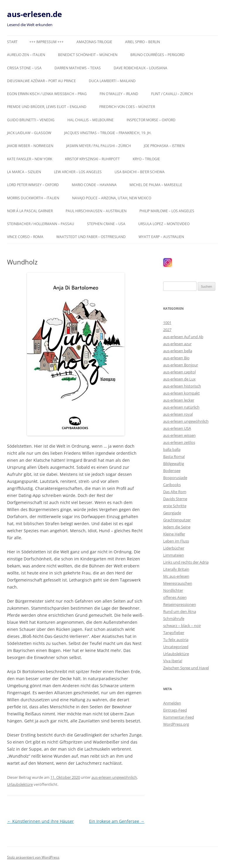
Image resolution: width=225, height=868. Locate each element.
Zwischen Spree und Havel (186, 668)
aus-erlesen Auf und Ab (183, 337)
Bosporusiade (175, 478)
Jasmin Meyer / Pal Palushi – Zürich (99, 146)
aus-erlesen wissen (179, 435)
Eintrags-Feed (175, 710)
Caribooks (172, 485)
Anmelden (172, 703)
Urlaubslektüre (20, 784)
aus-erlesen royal (178, 414)
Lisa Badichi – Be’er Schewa (140, 172)
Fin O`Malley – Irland (119, 94)
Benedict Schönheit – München (88, 55)
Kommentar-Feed (179, 717)
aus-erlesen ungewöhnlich (114, 777)
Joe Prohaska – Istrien (164, 146)
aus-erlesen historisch (182, 386)
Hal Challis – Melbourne (91, 120)
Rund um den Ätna (180, 611)
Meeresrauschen (178, 583)
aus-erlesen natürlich (181, 407)
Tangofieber (174, 633)
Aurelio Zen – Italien (26, 55)
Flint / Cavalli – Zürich (172, 94)
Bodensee (172, 471)
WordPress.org (176, 724)
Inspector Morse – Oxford (151, 120)
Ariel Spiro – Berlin (143, 42)
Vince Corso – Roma (25, 237)
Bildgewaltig (174, 464)
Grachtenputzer (177, 520)
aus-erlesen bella (178, 351)
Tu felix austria (176, 640)
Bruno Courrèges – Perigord (157, 55)
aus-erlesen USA (177, 428)
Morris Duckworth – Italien (33, 198)
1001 (167, 323)
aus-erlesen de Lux (179, 379)
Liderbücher (174, 548)
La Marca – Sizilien (24, 172)
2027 (167, 330)
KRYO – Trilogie (146, 159)
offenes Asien (175, 597)
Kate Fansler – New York (30, 159)
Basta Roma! (174, 456)
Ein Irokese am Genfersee (117, 821)
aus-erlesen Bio (176, 358)
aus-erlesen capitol (179, 372)
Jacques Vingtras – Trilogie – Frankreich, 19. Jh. (108, 133)
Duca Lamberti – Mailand (112, 81)
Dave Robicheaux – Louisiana (140, 68)
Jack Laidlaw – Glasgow (29, 133)
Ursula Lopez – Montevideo (164, 224)
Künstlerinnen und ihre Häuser (40, 821)
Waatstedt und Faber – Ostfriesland (91, 237)
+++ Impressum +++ (46, 42)
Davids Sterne (175, 499)
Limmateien (174, 555)
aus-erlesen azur (177, 344)
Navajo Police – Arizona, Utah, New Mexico (112, 198)
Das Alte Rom (175, 492)
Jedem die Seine (177, 527)
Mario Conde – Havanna (94, 185)
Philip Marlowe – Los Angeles (167, 211)
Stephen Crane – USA (106, 224)
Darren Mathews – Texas (78, 68)
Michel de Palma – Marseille (156, 185)
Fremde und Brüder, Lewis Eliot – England (47, 107)
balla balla (172, 449)
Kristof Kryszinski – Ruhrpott (92, 159)
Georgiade (172, 513)
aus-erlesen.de (34, 14)
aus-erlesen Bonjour (181, 365)
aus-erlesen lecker (179, 400)
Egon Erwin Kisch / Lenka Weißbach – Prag (47, 94)
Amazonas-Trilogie (94, 42)
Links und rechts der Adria (186, 562)
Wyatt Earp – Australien (161, 237)
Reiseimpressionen (180, 604)
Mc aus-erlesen (176, 576)
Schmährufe (174, 618)
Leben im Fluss (176, 541)
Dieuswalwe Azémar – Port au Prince (41, 81)
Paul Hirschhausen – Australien (96, 211)
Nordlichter (173, 590)
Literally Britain (176, 569)
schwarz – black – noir (182, 626)
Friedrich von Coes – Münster (127, 107)
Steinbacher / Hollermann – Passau (41, 224)
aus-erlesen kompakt (181, 393)
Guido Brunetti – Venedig (31, 120)
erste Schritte (175, 506)
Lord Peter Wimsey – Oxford (33, 185)
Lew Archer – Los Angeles (78, 172)
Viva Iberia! (173, 661)
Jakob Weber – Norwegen (30, 146)
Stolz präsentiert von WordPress (33, 857)
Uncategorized (176, 647)
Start (12, 42)
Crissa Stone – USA (24, 68)
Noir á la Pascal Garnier (30, 211)
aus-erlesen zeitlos (179, 442)
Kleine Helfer (174, 534)
